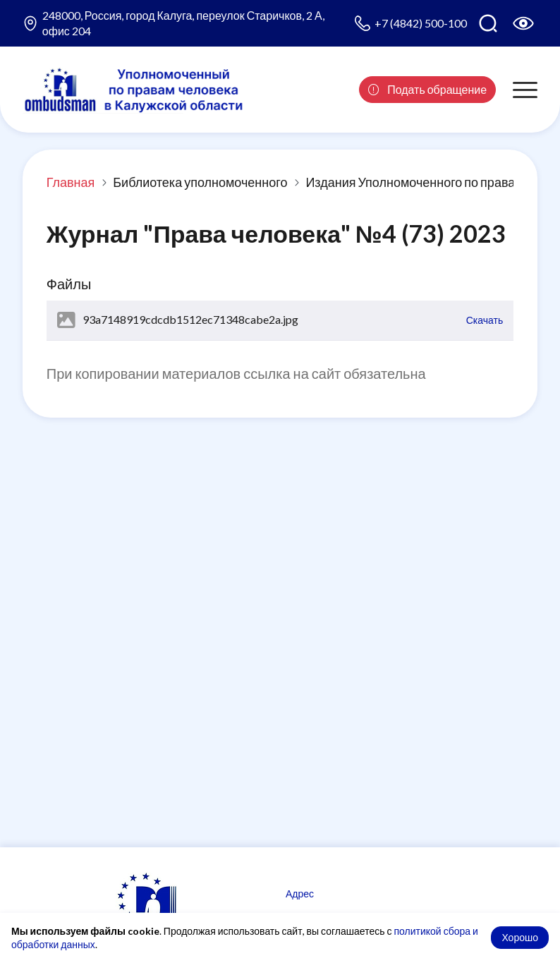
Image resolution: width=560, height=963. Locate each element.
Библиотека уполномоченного (200, 182)
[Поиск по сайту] (488, 23)
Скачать (485, 320)
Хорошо (520, 937)
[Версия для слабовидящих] (523, 23)
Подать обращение (427, 89)
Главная (71, 182)
